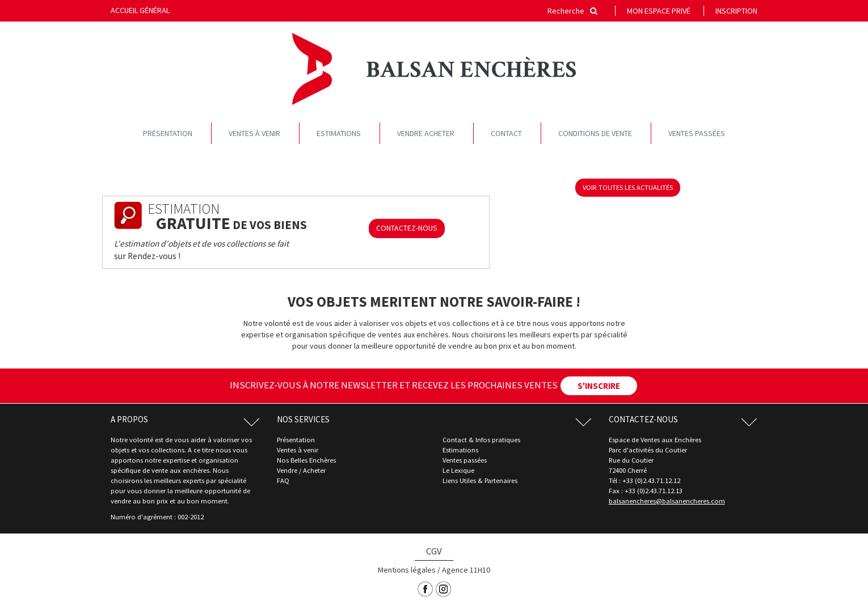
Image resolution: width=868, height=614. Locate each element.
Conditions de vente (595, 133)
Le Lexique (458, 470)
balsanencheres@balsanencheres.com (667, 501)
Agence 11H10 (466, 570)
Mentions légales (407, 570)
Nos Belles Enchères (306, 460)
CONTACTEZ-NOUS (407, 228)
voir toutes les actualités (628, 187)
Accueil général (140, 10)
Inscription (736, 11)
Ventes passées (697, 133)
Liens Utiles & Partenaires (480, 480)
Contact (506, 133)
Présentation (168, 133)
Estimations (339, 133)
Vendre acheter (426, 133)
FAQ (283, 480)
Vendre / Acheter (301, 470)
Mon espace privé (659, 11)
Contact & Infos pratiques (481, 440)
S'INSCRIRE (599, 386)
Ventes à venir (254, 133)
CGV (434, 551)
